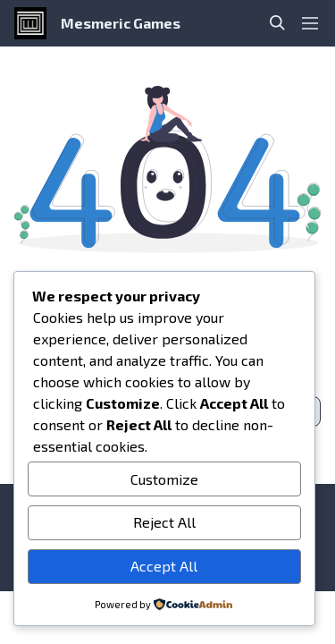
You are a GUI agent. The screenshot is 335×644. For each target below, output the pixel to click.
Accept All (164, 566)
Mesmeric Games (121, 23)
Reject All (164, 522)
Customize (164, 479)
